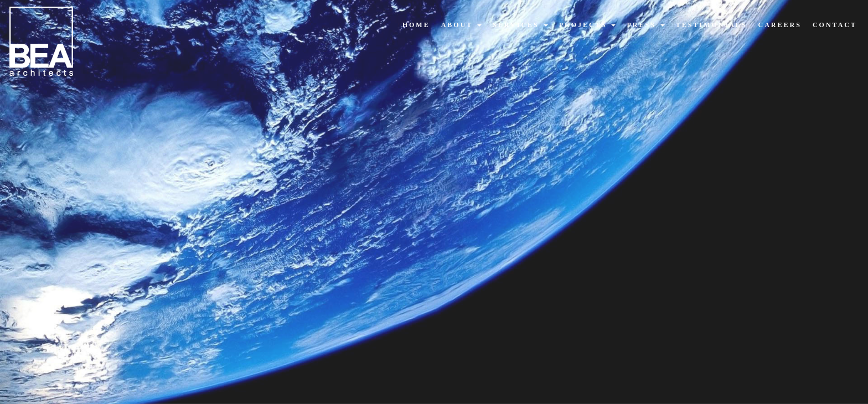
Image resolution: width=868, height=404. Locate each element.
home (416, 25)
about (461, 25)
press (645, 25)
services (520, 25)
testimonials (712, 25)
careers (780, 25)
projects (588, 25)
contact (835, 25)
